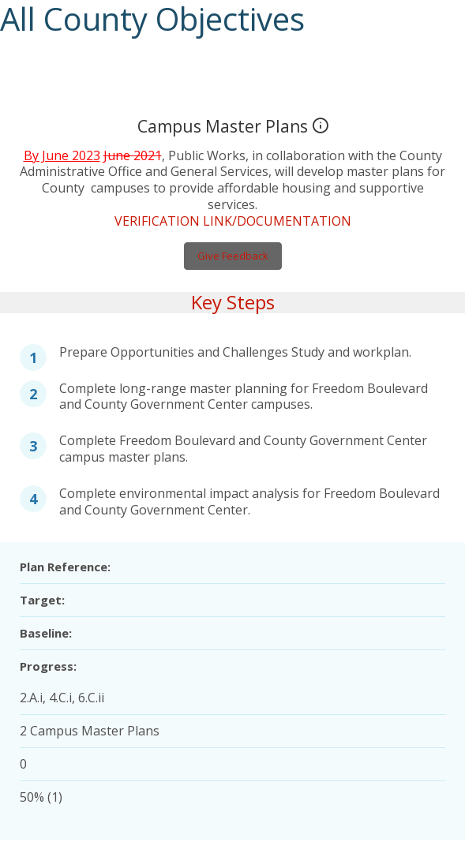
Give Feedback (232, 238)
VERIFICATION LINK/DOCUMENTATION (232, 203)
